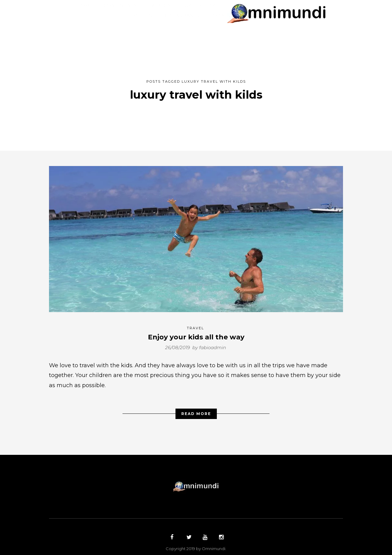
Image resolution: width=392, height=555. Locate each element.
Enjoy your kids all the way (196, 334)
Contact (253, 16)
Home (85, 6)
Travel (195, 325)
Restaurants (181, 16)
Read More (196, 411)
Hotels (142, 16)
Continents (120, 6)
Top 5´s (221, 16)
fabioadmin (213, 344)
